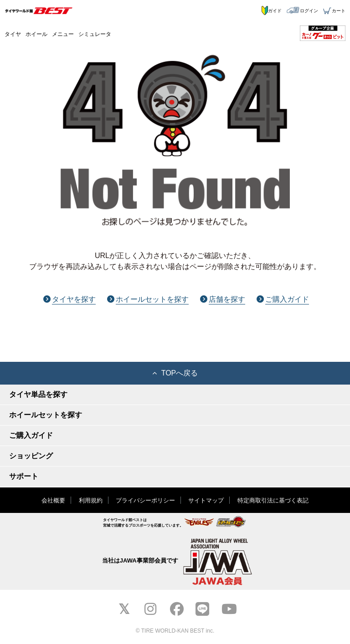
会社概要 (53, 500)
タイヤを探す (69, 299)
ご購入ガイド (283, 299)
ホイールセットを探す (148, 299)
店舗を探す (223, 299)
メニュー (63, 34)
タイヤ (13, 34)
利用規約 (91, 500)
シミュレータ (95, 34)
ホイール (36, 34)
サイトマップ (206, 500)
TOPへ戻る (175, 373)
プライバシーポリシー (145, 500)
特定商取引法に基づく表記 (273, 500)
